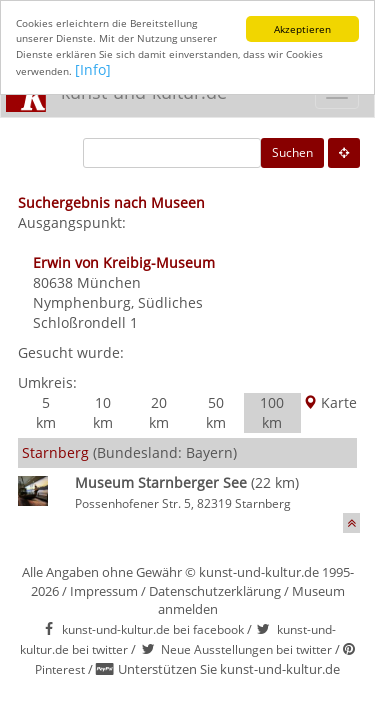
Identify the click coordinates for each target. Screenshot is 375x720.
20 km (159, 412)
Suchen (292, 152)
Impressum (104, 591)
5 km (46, 412)
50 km (216, 412)
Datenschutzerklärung (215, 591)
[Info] (93, 69)
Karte (330, 402)
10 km (103, 412)
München (109, 282)
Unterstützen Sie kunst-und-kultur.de (229, 669)
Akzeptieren (302, 29)
